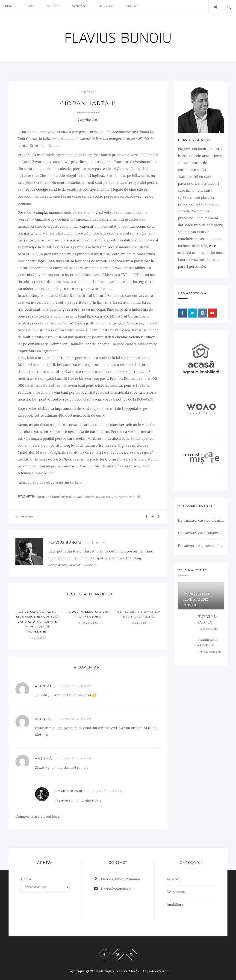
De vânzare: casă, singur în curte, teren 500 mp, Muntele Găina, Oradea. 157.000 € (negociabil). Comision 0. (201, 533)
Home (10, 7)
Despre (33, 7)
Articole (58, 7)
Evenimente (87, 7)
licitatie (89, 497)
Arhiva (26, 879)
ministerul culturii (127, 497)
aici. (57, 146)
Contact (144, 7)
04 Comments (24, 516)
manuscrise (104, 497)
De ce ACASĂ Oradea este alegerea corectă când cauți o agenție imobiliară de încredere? (37, 622)
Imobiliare (116, 7)
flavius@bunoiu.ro (116, 888)
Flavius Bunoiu (65, 543)
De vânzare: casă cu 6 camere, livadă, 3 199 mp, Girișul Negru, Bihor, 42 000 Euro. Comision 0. (201, 520)
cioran (40, 497)
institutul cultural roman (64, 497)
